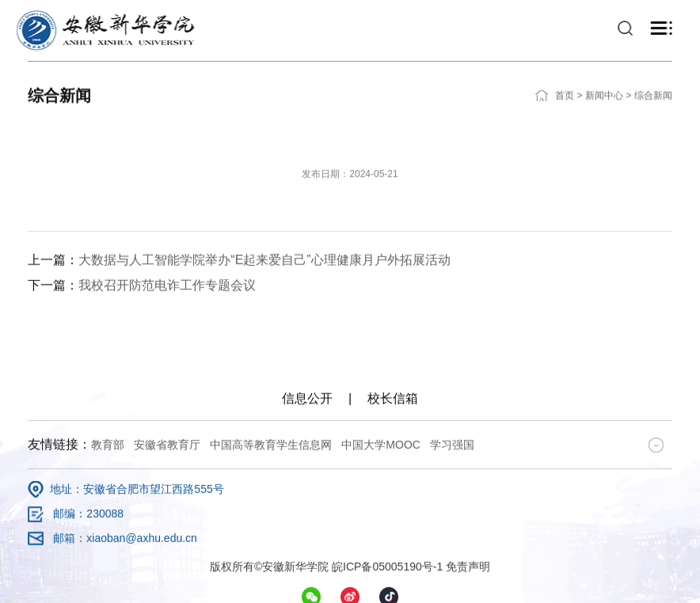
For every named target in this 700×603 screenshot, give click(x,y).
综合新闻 (653, 84)
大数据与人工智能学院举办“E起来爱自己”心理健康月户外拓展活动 (264, 332)
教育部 (108, 541)
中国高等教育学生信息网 (271, 541)
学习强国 (452, 541)
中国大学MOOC (381, 541)
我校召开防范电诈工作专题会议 (167, 357)
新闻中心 (604, 84)
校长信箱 (393, 495)
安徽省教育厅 (167, 541)
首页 (565, 84)
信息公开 (307, 495)
